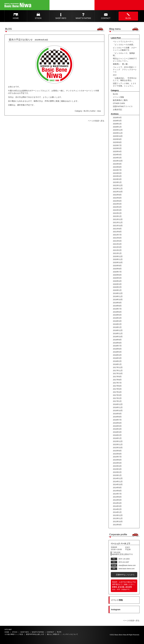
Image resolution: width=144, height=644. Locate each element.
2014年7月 (117, 494)
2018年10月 (118, 337)
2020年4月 (117, 281)
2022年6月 (117, 201)
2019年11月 (118, 296)
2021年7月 (117, 235)
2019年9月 (117, 303)
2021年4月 (117, 244)
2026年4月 (117, 118)
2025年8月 (117, 142)
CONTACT (106, 18)
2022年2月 (117, 213)
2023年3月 (117, 179)
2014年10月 (118, 484)
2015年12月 (118, 441)
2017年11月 (118, 371)
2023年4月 (117, 176)
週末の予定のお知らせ (21, 40)
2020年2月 (117, 287)
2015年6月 (117, 460)
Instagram (116, 609)
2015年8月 (117, 454)
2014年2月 (117, 509)
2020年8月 (117, 269)
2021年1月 (117, 253)
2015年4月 (117, 466)
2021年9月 (117, 229)
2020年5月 (117, 278)
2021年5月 (117, 241)
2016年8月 (117, 417)
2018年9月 (117, 340)
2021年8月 (117, 232)
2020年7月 (117, 272)
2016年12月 (118, 404)
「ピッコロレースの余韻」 (124, 45)
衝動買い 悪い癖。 (121, 64)
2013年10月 (118, 522)
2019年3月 (117, 321)
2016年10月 (118, 411)
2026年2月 (117, 124)
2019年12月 (118, 293)
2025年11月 (118, 133)
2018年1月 (117, 364)
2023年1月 (117, 182)
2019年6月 (117, 312)
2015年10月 (118, 448)
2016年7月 (117, 420)
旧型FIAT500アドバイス (123, 106)
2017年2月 (117, 398)
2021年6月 (117, 238)
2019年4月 (117, 318)
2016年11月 (118, 407)
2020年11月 (118, 259)
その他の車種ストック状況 (14, 634)
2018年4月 (117, 355)
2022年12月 (118, 185)
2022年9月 (117, 195)
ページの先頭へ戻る (96, 121)
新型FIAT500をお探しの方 (35, 634)
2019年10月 (118, 300)
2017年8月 (117, 380)
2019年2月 (117, 324)
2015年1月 (117, 475)
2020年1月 (117, 290)
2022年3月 (117, 210)
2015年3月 (117, 469)
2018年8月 (117, 343)
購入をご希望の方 (53, 634)
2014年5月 (117, 500)
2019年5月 (117, 315)
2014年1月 (117, 512)
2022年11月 (118, 189)
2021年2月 (117, 250)
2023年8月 (117, 167)
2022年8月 (117, 198)
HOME (16, 18)
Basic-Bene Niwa (121, 635)
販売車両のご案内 (120, 100)
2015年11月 (118, 444)
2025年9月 (117, 139)
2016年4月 (117, 429)
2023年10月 (118, 161)
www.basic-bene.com (126, 569)
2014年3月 (117, 506)
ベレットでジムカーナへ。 (124, 41)
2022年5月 (117, 204)
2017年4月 (117, 392)
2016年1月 (117, 438)
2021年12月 (118, 219)
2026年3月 (117, 121)
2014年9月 (117, 488)
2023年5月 (117, 173)
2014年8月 (117, 491)
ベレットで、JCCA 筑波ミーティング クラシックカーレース (125, 70)
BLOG (128, 18)
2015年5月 (117, 463)
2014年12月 (118, 478)
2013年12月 (118, 515)
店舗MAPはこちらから (125, 575)
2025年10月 (118, 136)
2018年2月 (117, 361)
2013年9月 (117, 525)
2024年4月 (117, 155)
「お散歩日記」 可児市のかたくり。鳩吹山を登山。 (125, 79)
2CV (115, 75)
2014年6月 (117, 497)
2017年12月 (118, 367)
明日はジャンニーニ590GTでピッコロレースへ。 (125, 60)
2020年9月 (117, 266)
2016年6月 (117, 423)
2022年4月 (117, 207)
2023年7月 (117, 170)
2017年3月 (117, 395)
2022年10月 (118, 192)
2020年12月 (118, 256)
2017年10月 (118, 373)
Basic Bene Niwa (18, 5)
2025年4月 (117, 151)
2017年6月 (117, 386)
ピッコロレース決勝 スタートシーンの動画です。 (125, 49)
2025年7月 (117, 145)
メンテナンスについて (70, 634)
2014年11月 (118, 482)
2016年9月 (117, 414)
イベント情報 (118, 97)
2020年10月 (118, 262)
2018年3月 (117, 358)
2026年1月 (117, 127)
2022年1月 (117, 216)
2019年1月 (117, 327)
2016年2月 (117, 435)
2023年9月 (117, 164)
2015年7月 (117, 457)
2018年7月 (117, 346)
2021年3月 (117, 247)
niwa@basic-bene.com (127, 565)
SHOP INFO (61, 18)
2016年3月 (117, 432)
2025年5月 (117, 148)
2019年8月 (117, 306)
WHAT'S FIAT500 (83, 18)
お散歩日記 (117, 110)
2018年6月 (117, 349)
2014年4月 (117, 503)
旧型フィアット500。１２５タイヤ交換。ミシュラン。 (125, 85)
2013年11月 (118, 518)
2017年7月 (117, 383)
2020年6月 (117, 275)
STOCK (38, 18)
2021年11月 (118, 222)
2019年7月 (117, 309)
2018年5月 (117, 352)
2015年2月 (117, 472)
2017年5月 (117, 389)
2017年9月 (117, 377)
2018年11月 (118, 333)
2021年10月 (118, 226)
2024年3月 (117, 158)
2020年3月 (117, 284)
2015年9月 (117, 451)
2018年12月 (118, 330)
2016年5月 (117, 426)
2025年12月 (118, 130)
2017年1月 (117, 401)
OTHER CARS (119, 103)
